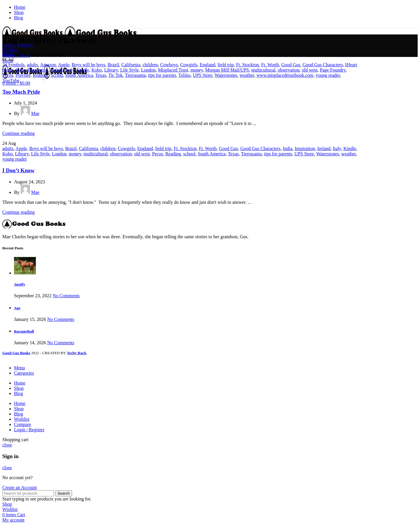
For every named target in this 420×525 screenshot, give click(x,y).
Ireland (57, 70)
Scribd (57, 75)
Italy (70, 70)
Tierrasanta (135, 75)
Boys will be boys (89, 65)
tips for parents (162, 75)
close (7, 445)
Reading (40, 75)
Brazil (113, 65)
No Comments (66, 296)
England (207, 65)
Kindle (83, 70)
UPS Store (203, 75)
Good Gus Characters (323, 65)
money (197, 70)
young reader (328, 75)
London (148, 70)
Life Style (129, 70)
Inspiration (38, 70)
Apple (64, 65)
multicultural (263, 70)
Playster (23, 75)
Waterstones (226, 75)
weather (247, 75)
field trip (226, 65)
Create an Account (20, 487)
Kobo (97, 70)
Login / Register (29, 430)
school (189, 154)
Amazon (48, 65)
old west (310, 70)
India (21, 70)
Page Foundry (333, 70)
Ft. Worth (270, 65)
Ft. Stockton (247, 65)
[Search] (28, 493)
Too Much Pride (21, 92)
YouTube (11, 80)
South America (79, 75)
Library (111, 70)
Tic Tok (115, 75)
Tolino (184, 75)
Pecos (8, 75)
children (150, 65)
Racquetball (24, 331)
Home (8, 54)
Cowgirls (189, 65)
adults (32, 65)
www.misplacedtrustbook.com (285, 75)
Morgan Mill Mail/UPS (227, 70)
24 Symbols (13, 65)
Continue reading (19, 133)
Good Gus (291, 65)
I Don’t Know (18, 170)
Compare (23, 424)
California (131, 65)
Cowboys (169, 65)
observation (289, 70)
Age (17, 308)
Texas (101, 75)
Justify (20, 284)
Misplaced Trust (173, 70)
